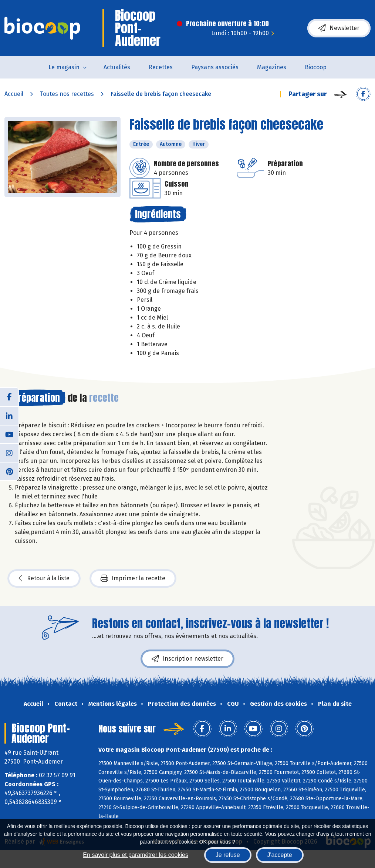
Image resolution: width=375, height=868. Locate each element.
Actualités (117, 67)
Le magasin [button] (64, 67)
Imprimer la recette (133, 578)
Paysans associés (215, 67)
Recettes (161, 67)
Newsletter (339, 28)
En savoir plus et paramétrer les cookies (136, 855)
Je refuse (228, 855)
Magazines (272, 67)
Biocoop (316, 67)
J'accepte (280, 855)
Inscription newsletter (187, 659)
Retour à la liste (44, 578)
